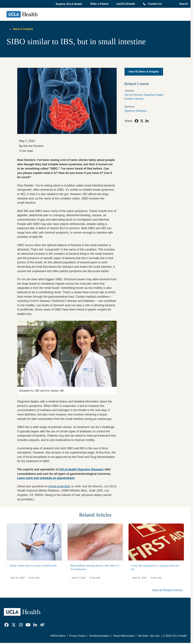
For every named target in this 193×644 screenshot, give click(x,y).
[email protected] (59, 486)
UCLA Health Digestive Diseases (81, 469)
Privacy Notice (77, 636)
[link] (137, 121)
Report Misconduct (124, 636)
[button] (69, 4)
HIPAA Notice (58, 636)
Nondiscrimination (99, 636)
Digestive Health (154, 95)
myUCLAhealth (126, 4)
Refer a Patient (99, 4)
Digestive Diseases (136, 111)
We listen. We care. (149, 636)
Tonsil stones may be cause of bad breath (33, 565)
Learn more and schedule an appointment (46, 478)
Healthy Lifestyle (134, 99)
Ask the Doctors (134, 95)
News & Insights (23, 29)
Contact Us (155, 4)
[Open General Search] (183, 4)
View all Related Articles (167, 590)
